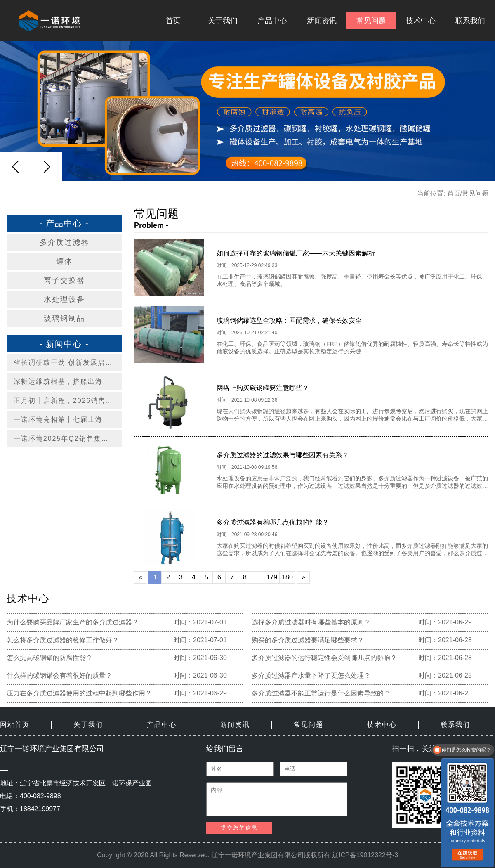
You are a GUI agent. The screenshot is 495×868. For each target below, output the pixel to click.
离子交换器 (64, 280)
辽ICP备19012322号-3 (365, 855)
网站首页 (15, 725)
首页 (173, 21)
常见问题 (371, 21)
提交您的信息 (239, 828)
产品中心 (272, 21)
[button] (47, 167)
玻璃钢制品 (64, 318)
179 (272, 577)
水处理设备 (64, 299)
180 (287, 577)
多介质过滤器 (64, 242)
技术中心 (421, 21)
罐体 (64, 261)
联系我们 (470, 21)
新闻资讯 (322, 21)
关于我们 (223, 21)
